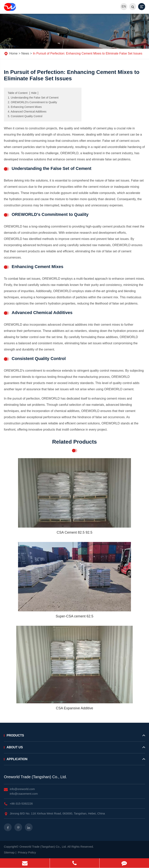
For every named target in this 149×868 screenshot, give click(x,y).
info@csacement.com (24, 794)
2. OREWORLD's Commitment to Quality (32, 102)
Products (74, 737)
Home (13, 53)
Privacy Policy (27, 852)
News (25, 53)
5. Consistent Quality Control (25, 116)
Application (74, 761)
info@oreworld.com (22, 789)
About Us (74, 749)
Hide (34, 93)
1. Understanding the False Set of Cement (33, 98)
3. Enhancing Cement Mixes (25, 107)
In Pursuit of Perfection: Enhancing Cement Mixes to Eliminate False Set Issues (87, 53)
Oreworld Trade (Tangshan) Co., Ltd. (35, 777)
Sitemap (9, 852)
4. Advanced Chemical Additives (27, 112)
